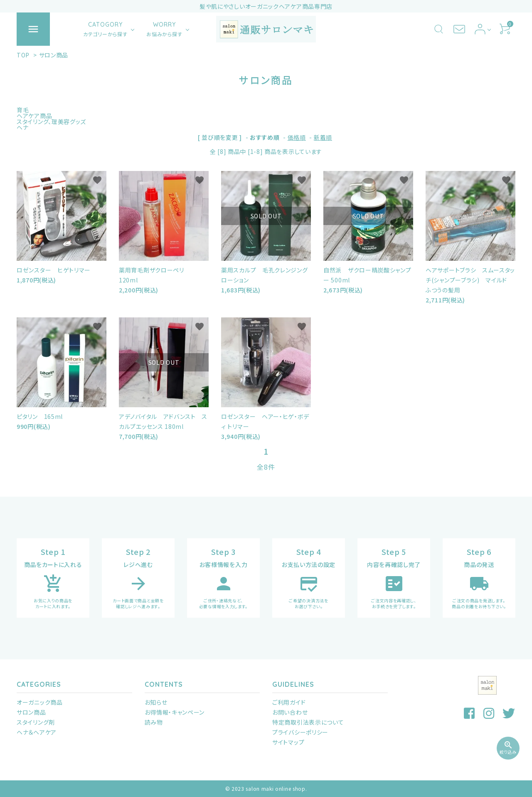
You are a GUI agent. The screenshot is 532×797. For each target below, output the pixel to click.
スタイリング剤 (36, 722)
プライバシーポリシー (300, 732)
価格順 (297, 137)
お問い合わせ (290, 712)
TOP (23, 55)
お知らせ (156, 702)
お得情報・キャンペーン (175, 712)
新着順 (323, 137)
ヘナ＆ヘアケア (37, 732)
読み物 (154, 722)
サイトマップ (288, 742)
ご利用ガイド (289, 702)
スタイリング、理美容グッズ (51, 121)
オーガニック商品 (40, 702)
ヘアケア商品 (34, 116)
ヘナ (22, 127)
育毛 (23, 110)
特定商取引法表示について (308, 722)
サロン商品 (54, 55)
